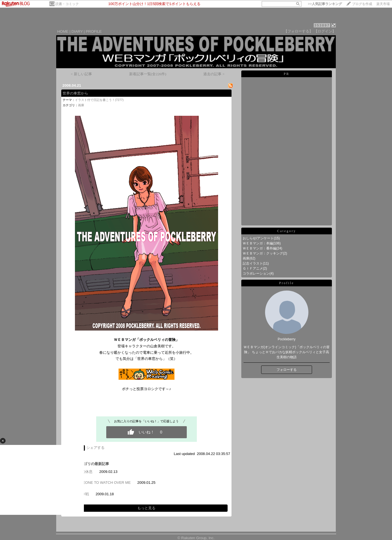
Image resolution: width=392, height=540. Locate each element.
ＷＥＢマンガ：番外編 (259, 248)
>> (325, 4)
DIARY (77, 31)
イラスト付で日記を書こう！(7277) (99, 100)
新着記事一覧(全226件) (148, 74)
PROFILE (94, 31)
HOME (63, 31)
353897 (322, 25)
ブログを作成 (362, 4)
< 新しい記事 (81, 74)
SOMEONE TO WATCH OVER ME (102, 483)
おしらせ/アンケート (258, 238)
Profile (287, 283)
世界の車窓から (75, 93)
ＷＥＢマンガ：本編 (258, 243)
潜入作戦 (82, 494)
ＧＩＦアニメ (253, 268)
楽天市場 (383, 4)
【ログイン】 (325, 31)
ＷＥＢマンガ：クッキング (263, 253)
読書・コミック (67, 4)
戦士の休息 (83, 472)
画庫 (81, 105)
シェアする (95, 448)
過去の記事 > (214, 74)
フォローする (287, 370)
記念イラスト (253, 263)
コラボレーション (256, 273)
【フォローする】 (298, 31)
